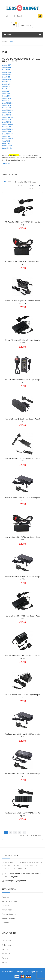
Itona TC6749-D (7, 124)
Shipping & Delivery (9, 901)
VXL (12, 42)
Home (4, 42)
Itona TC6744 (6, 113)
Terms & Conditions (10, 914)
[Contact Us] (21, 868)
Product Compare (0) (9, 174)
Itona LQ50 (6, 94)
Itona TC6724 (6, 98)
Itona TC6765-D (7, 139)
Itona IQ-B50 (6, 67)
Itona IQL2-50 (6, 79)
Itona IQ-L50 (6, 86)
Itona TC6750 (6, 127)
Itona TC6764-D (7, 134)
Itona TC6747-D (7, 117)
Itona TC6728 (6, 105)
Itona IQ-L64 (6, 89)
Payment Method (9, 918)
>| (24, 832)
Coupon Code (7, 906)
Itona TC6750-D (7, 129)
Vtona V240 (6, 143)
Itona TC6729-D (7, 110)
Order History (7, 945)
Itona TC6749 (6, 122)
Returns (5, 958)
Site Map (5, 923)
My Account (6, 941)
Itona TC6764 (6, 131)
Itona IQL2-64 (6, 82)
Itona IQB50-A (7, 70)
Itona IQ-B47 (6, 65)
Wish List (5, 949)
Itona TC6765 (6, 136)
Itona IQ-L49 (6, 84)
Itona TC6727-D (7, 103)
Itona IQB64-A (7, 75)
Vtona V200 (6, 141)
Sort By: (20, 185)
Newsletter (6, 954)
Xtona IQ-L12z (7, 148)
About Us (5, 897)
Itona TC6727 (6, 101)
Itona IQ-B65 (6, 77)
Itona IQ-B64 (6, 72)
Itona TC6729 (6, 108)
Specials (5, 962)
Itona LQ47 (6, 91)
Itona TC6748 (6, 120)
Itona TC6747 (6, 115)
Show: (31, 189)
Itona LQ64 (6, 96)
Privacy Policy (7, 910)
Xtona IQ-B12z (7, 146)
